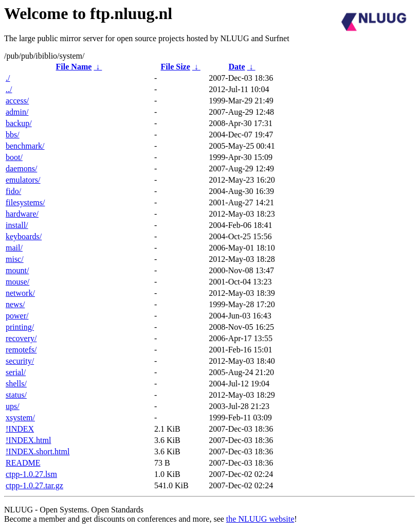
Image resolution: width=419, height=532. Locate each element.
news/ (15, 304)
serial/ (16, 372)
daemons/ (21, 169)
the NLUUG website (260, 519)
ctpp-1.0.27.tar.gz (34, 485)
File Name (74, 67)
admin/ (17, 112)
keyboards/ (24, 236)
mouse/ (17, 282)
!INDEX (20, 429)
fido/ (13, 191)
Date (237, 67)
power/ (17, 316)
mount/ (17, 270)
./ (8, 78)
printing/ (20, 327)
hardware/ (22, 214)
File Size (175, 67)
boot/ (14, 157)
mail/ (14, 248)
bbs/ (13, 135)
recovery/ (21, 338)
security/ (20, 361)
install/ (17, 225)
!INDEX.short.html (38, 451)
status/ (16, 395)
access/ (17, 101)
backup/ (19, 123)
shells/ (16, 384)
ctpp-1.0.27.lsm (31, 474)
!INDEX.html (28, 440)
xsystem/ (20, 418)
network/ (20, 293)
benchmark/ (25, 146)
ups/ (13, 406)
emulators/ (23, 180)
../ (9, 89)
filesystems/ (25, 202)
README (23, 463)
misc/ (15, 259)
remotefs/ (21, 350)
